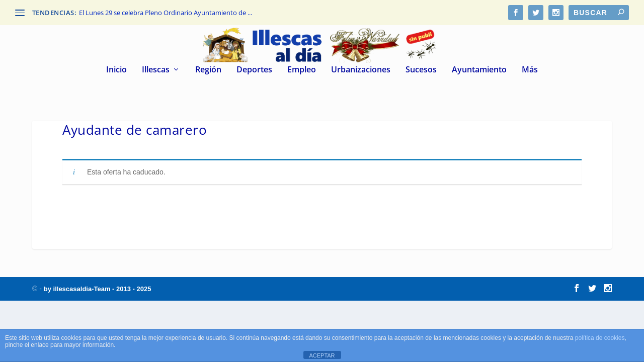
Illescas (156, 70)
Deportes (254, 70)
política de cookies (600, 338)
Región (208, 70)
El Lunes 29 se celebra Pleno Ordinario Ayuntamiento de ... (166, 13)
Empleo (302, 70)
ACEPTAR (322, 355)
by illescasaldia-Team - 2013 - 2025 (98, 289)
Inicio (116, 70)
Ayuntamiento (479, 70)
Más (530, 70)
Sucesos (421, 70)
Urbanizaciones (361, 70)
